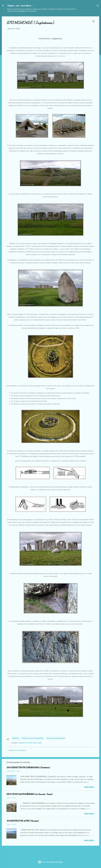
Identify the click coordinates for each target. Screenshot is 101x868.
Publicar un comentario (17, 750)
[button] (93, 22)
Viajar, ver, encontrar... (21, 5)
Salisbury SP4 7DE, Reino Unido (30, 743)
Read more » (89, 787)
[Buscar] (98, 6)
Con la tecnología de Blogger (51, 862)
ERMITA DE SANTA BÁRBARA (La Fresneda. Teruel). (30, 794)
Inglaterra (16, 738)
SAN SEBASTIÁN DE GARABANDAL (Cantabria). (28, 768)
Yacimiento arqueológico (56, 738)
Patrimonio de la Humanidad (33, 738)
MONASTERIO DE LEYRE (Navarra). (23, 821)
